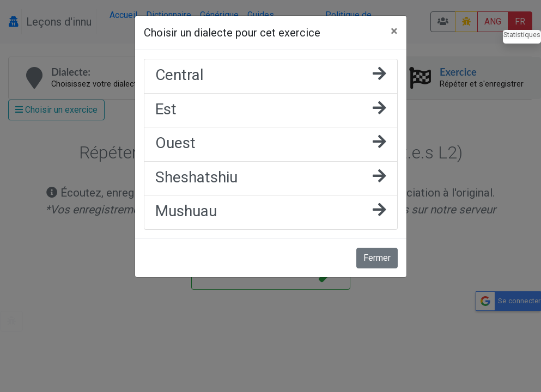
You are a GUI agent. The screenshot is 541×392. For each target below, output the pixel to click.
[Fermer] (394, 31)
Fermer (377, 258)
